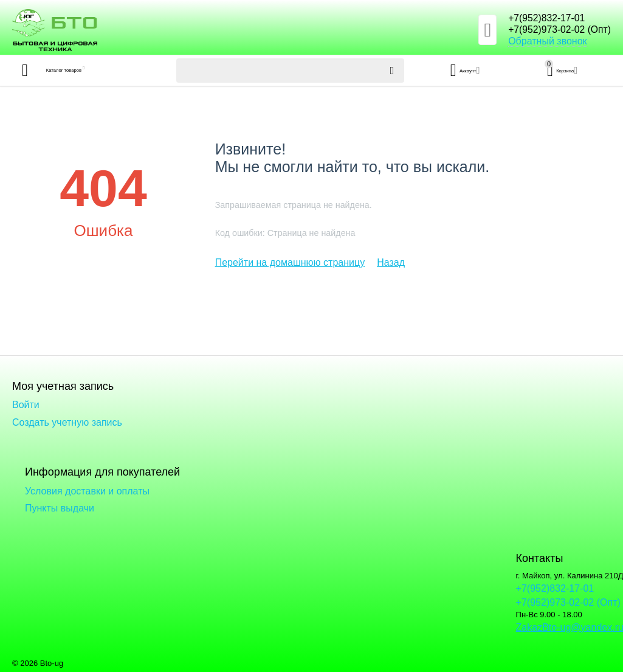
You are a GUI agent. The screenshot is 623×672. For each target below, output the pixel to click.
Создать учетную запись (67, 422)
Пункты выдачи (60, 508)
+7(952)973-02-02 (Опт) (552, 30)
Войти (26, 405)
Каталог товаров (84, 71)
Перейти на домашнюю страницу (290, 262)
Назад (391, 262)
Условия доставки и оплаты (87, 491)
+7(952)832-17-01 (536, 18)
